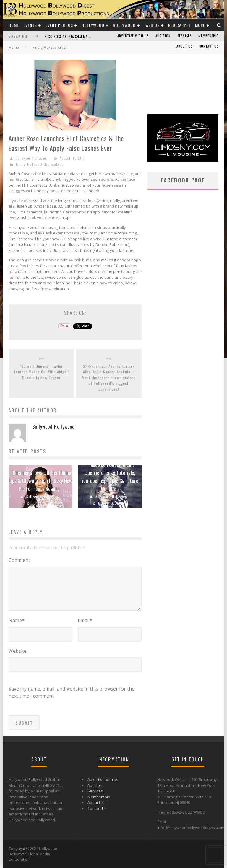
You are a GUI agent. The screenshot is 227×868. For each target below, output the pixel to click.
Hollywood (93, 25)
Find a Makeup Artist (33, 164)
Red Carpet (179, 25)
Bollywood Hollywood (32, 158)
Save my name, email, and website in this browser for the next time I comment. (72, 692)
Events (30, 25)
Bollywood (124, 25)
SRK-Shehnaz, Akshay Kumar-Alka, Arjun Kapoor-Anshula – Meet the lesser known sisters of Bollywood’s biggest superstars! (109, 378)
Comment (19, 560)
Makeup (57, 164)
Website (18, 651)
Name (17, 620)
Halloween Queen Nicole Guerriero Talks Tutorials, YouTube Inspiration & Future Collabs (110, 477)
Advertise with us (133, 36)
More (200, 25)
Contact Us (209, 46)
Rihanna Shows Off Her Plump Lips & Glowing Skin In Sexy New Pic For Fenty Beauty (40, 481)
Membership (208, 36)
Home (14, 25)
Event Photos (59, 25)
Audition (163, 36)
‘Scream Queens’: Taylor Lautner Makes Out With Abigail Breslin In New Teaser (42, 372)
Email (85, 620)
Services (184, 36)
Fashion (152, 25)
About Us (184, 46)
